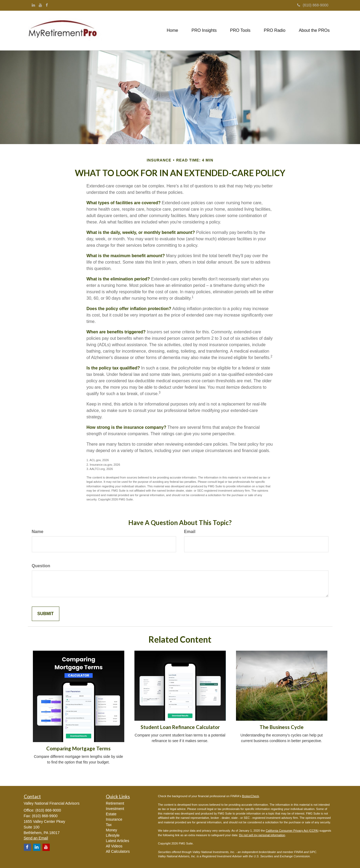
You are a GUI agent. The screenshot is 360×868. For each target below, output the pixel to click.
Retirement (115, 803)
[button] (204, 30)
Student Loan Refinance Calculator (180, 727)
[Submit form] (46, 614)
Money (111, 830)
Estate (111, 814)
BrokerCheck (251, 796)
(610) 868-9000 (313, 5)
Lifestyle (113, 835)
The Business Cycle (282, 727)
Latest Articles (117, 841)
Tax (109, 825)
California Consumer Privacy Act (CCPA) (292, 831)
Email (190, 532)
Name (38, 532)
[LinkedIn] (33, 5)
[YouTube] (40, 5)
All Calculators (118, 851)
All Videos (114, 846)
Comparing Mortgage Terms (78, 749)
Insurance (114, 819)
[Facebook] (47, 5)
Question (41, 566)
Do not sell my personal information (262, 835)
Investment (115, 809)
